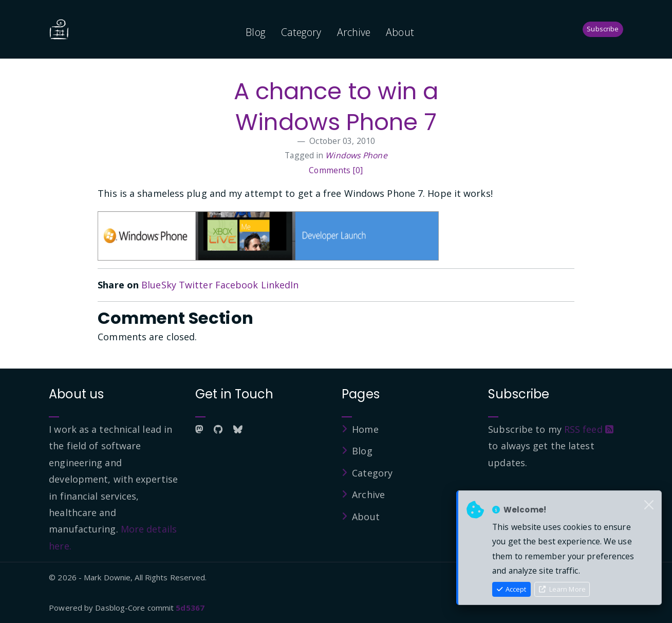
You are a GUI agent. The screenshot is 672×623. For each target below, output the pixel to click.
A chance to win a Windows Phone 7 (336, 107)
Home (365, 429)
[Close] (649, 505)
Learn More (562, 589)
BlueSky (159, 285)
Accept (512, 589)
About (400, 32)
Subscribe (603, 29)
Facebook (237, 285)
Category (301, 32)
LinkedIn (280, 285)
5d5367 (190, 608)
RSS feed (589, 429)
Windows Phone (356, 155)
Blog (255, 32)
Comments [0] (336, 170)
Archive (354, 32)
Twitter (196, 285)
